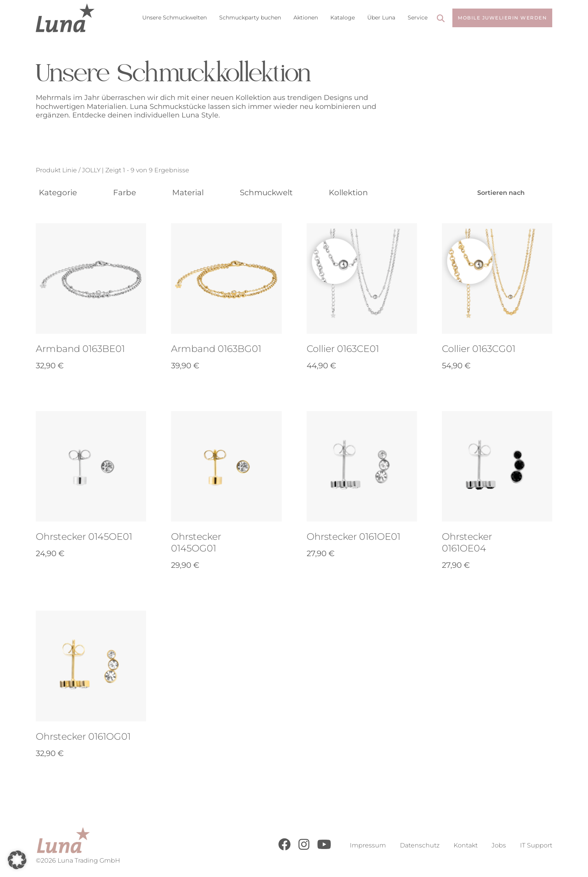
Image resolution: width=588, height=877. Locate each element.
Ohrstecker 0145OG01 (196, 542)
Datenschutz (420, 845)
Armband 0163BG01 (216, 349)
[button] (17, 860)
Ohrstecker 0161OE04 (467, 542)
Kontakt (466, 845)
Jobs (499, 845)
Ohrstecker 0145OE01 (84, 537)
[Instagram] (304, 848)
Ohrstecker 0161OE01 (353, 537)
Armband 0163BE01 (80, 349)
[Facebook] (284, 848)
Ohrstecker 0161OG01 (83, 736)
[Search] (441, 19)
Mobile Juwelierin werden (502, 18)
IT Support (536, 845)
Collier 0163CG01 (479, 349)
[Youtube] (324, 848)
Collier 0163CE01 (343, 349)
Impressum (368, 845)
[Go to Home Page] (65, 18)
